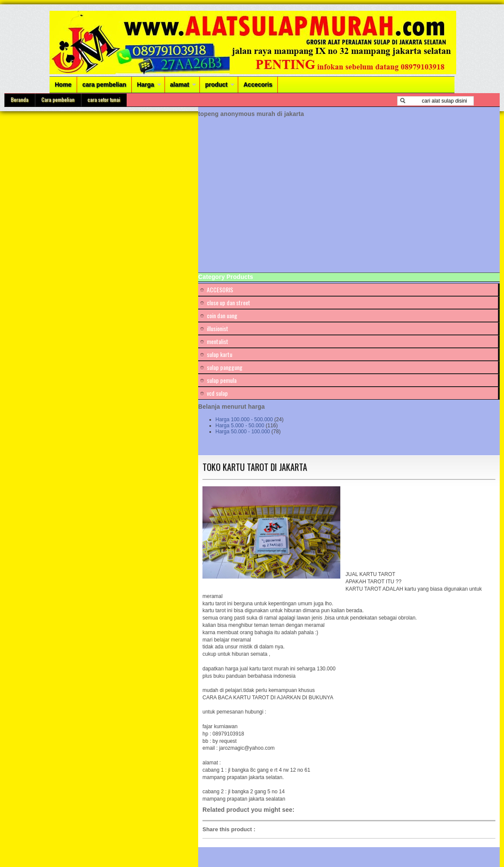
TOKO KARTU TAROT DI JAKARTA (255, 467)
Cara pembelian (58, 99)
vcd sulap (217, 393)
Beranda (20, 99)
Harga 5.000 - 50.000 (240, 426)
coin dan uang (222, 315)
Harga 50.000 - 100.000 (243, 432)
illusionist (218, 328)
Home (63, 85)
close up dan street (229, 302)
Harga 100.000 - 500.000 (244, 419)
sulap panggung (225, 367)
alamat (180, 85)
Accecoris (258, 85)
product (216, 85)
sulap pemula (222, 380)
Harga (146, 85)
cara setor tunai (104, 99)
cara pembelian (104, 85)
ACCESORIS (220, 290)
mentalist (218, 341)
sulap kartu (219, 354)
